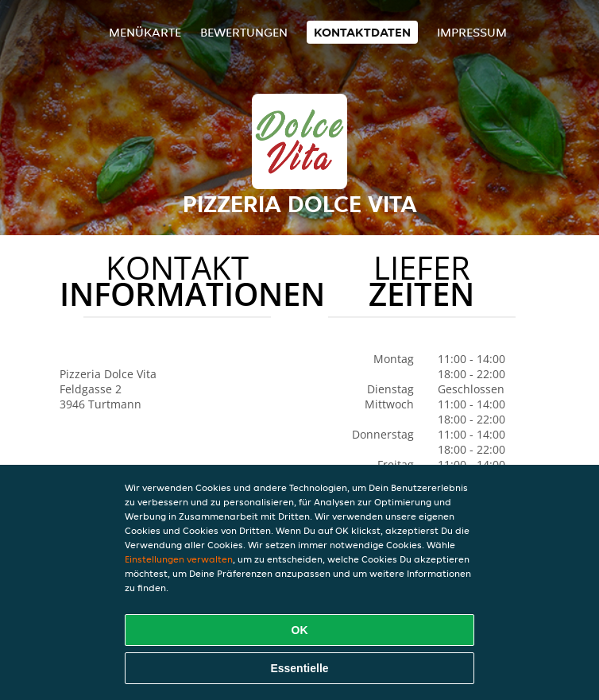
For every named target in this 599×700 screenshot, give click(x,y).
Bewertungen (244, 32)
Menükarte (145, 32)
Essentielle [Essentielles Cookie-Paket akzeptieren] (299, 668)
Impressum (472, 32)
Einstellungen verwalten (179, 559)
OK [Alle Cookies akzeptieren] (300, 630)
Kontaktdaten (362, 32)
